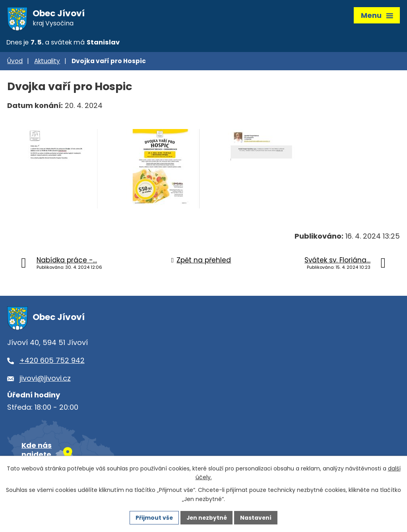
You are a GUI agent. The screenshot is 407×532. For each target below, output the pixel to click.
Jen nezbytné (206, 517)
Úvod (15, 63)
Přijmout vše (153, 517)
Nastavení (257, 517)
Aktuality (47, 63)
